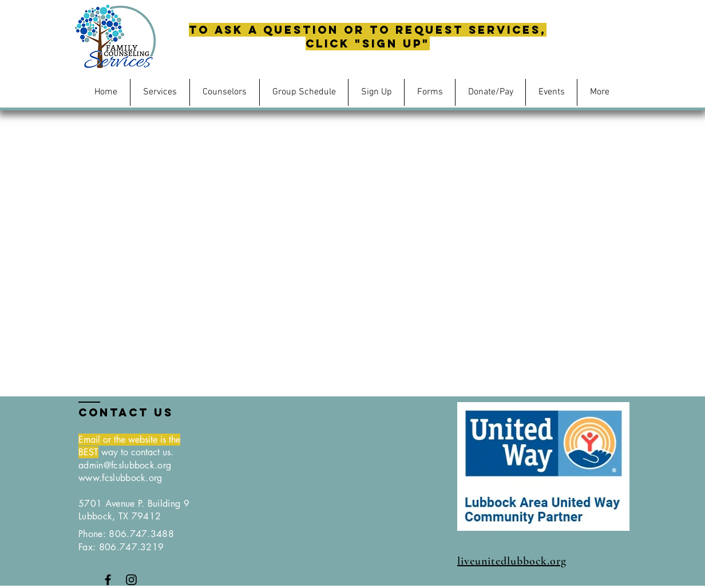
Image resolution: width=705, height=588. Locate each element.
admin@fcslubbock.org (125, 465)
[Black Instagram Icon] (131, 580)
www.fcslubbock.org (120, 478)
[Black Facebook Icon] (108, 580)
